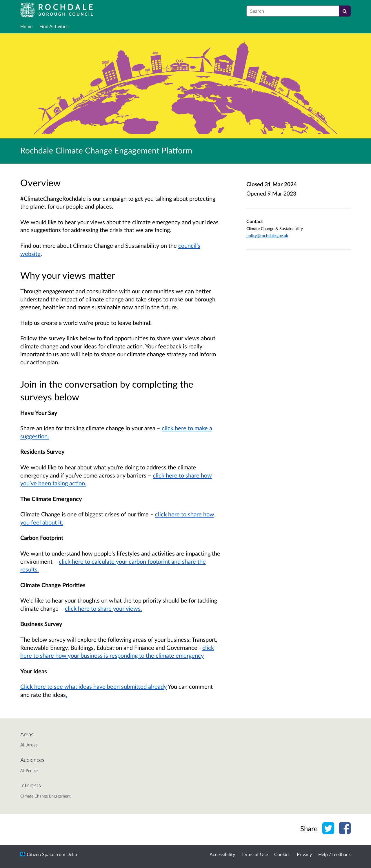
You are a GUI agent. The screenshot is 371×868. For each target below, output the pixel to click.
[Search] (345, 11)
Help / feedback (334, 854)
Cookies (282, 854)
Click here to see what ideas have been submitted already (93, 686)
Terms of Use (255, 854)
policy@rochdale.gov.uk (267, 235)
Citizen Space (40, 854)
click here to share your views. (103, 608)
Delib (72, 854)
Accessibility (222, 854)
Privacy (304, 854)
